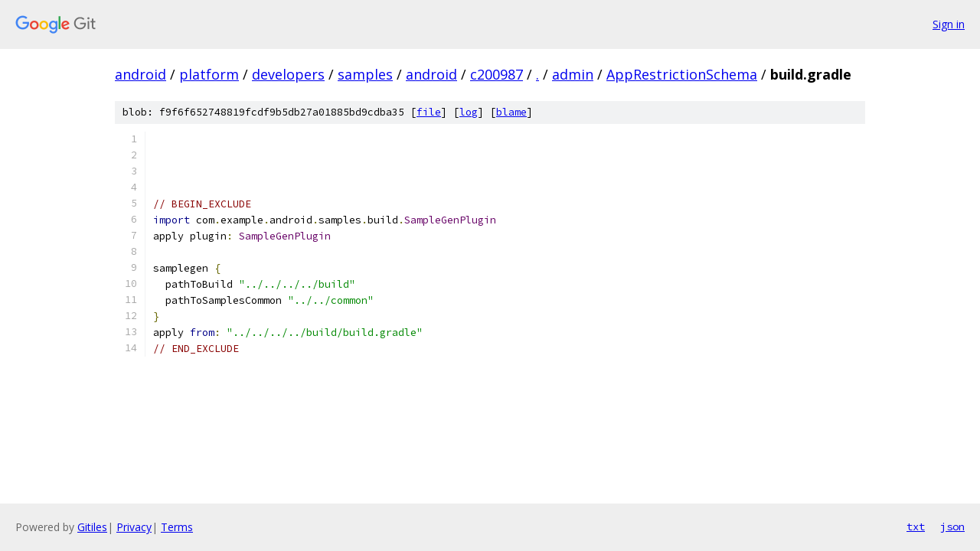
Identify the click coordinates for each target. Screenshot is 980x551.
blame (511, 112)
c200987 (497, 74)
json (952, 527)
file (429, 112)
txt (916, 527)
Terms (177, 527)
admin (573, 74)
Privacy (134, 527)
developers (288, 74)
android (140, 74)
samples (365, 74)
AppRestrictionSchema (682, 74)
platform (209, 74)
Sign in (949, 24)
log (469, 112)
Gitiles (92, 527)
